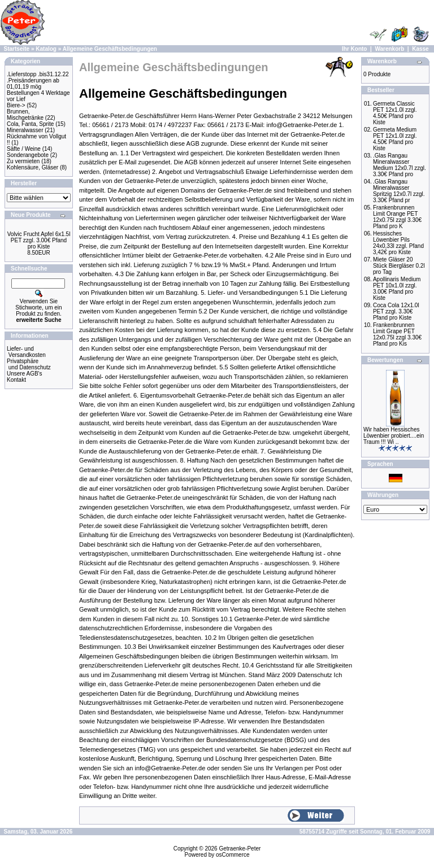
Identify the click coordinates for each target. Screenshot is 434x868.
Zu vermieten (23, 161)
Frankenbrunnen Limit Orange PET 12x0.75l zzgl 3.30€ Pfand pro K (397, 217)
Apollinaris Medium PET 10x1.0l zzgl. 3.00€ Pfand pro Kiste (397, 289)
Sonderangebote (28, 155)
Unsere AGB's (25, 374)
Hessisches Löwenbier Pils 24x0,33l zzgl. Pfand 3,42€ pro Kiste (398, 243)
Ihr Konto (354, 49)
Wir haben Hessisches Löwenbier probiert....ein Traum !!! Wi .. (394, 436)
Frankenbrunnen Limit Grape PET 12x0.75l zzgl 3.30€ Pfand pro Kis (397, 334)
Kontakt (16, 380)
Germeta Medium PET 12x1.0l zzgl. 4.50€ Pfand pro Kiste (395, 139)
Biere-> (16, 105)
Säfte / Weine (24, 149)
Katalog (46, 49)
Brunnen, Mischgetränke (25, 115)
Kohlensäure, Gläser (32, 167)
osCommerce (233, 855)
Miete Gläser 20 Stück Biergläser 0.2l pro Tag (399, 266)
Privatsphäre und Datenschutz (29, 364)
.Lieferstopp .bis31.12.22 (38, 74)
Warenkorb (389, 49)
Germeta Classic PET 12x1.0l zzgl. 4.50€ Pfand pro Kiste (395, 113)
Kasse (420, 49)
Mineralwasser (25, 130)
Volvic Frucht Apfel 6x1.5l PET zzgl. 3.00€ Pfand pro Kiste (39, 240)
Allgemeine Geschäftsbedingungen (110, 49)
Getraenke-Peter (240, 849)
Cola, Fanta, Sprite (30, 124)
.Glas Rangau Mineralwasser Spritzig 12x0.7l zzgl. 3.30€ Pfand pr (399, 191)
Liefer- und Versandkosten (26, 352)
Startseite (17, 49)
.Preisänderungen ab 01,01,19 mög (33, 84)
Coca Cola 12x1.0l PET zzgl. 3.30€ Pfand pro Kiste (396, 311)
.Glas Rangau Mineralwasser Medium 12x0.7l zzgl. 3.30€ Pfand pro (400, 165)
